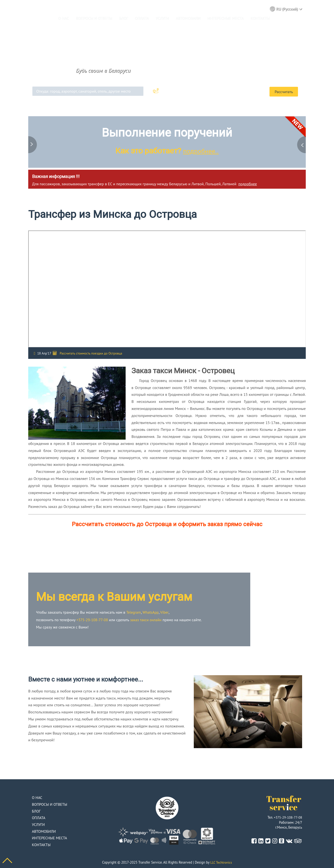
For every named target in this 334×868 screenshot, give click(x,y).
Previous (33, 142)
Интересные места (226, 18)
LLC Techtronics (221, 861)
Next (301, 142)
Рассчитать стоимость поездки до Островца (91, 352)
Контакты (260, 18)
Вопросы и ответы (94, 18)
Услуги (162, 18)
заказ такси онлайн (148, 619)
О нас (64, 18)
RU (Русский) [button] (286, 9)
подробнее (248, 183)
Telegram (134, 611)
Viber (165, 611)
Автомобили (188, 18)
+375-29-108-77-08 (93, 619)
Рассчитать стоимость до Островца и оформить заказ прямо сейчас (167, 523)
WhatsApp (152, 611)
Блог (124, 18)
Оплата (142, 18)
